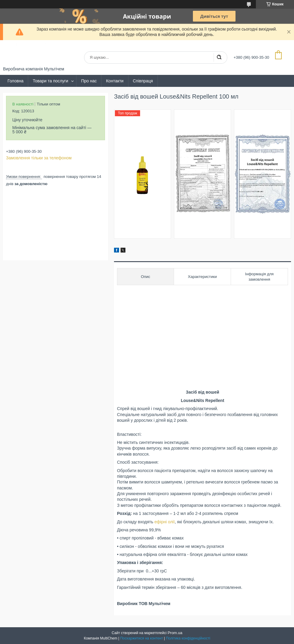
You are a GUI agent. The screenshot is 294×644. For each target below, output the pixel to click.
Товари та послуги (50, 81)
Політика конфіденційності (188, 638)
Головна (15, 81)
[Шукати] (219, 58)
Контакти (115, 81)
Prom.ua (175, 633)
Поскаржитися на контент (142, 638)
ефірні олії (165, 522)
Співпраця (143, 81)
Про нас (89, 81)
